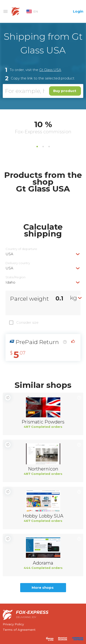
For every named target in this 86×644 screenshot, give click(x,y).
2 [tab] (43, 147)
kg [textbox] (74, 298)
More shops (43, 587)
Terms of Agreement (19, 630)
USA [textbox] (9, 254)
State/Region (15, 277)
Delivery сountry (18, 263)
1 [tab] (37, 147)
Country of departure (21, 249)
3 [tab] (49, 147)
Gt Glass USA (50, 70)
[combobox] (43, 254)
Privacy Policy (13, 624)
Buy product (65, 91)
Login (78, 11)
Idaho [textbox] (10, 282)
